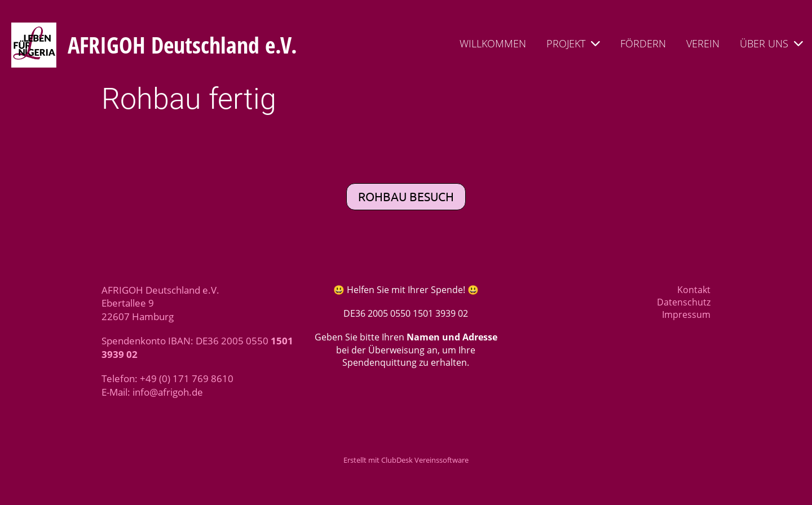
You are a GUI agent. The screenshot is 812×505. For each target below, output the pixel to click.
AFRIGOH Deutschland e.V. (182, 45)
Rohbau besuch (406, 196)
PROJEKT (573, 43)
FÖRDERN (643, 43)
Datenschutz (684, 302)
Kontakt (694, 290)
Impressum (686, 314)
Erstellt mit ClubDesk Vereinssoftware (406, 460)
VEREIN (703, 43)
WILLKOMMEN (493, 43)
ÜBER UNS (771, 43)
